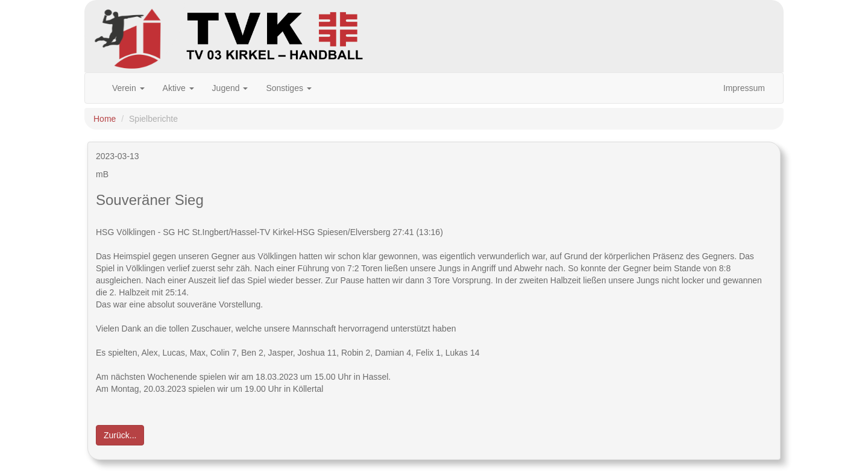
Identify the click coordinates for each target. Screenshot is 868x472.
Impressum (744, 88)
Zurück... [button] (120, 435)
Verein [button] (128, 88)
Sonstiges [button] (288, 88)
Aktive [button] (178, 88)
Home (105, 119)
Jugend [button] (230, 88)
